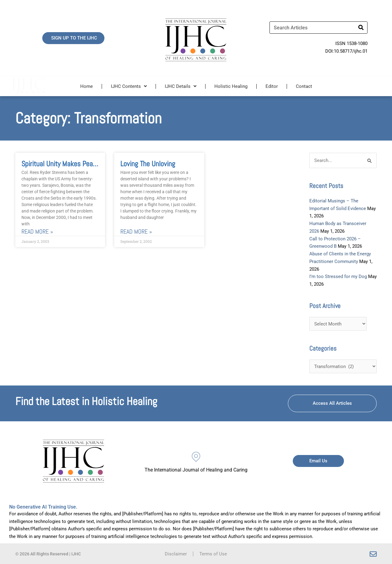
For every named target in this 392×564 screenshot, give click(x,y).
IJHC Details (181, 86)
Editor (272, 86)
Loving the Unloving (148, 164)
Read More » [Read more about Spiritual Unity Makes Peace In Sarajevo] (37, 232)
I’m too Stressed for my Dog (338, 276)
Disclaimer (176, 554)
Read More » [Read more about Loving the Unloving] (136, 232)
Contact (304, 86)
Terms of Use (213, 554)
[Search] (361, 28)
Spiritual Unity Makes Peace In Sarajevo (77, 164)
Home (87, 86)
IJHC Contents (129, 86)
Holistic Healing (231, 86)
